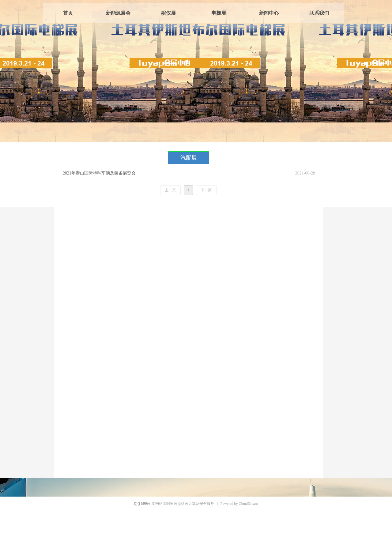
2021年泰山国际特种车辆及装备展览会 (99, 173)
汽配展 (189, 158)
